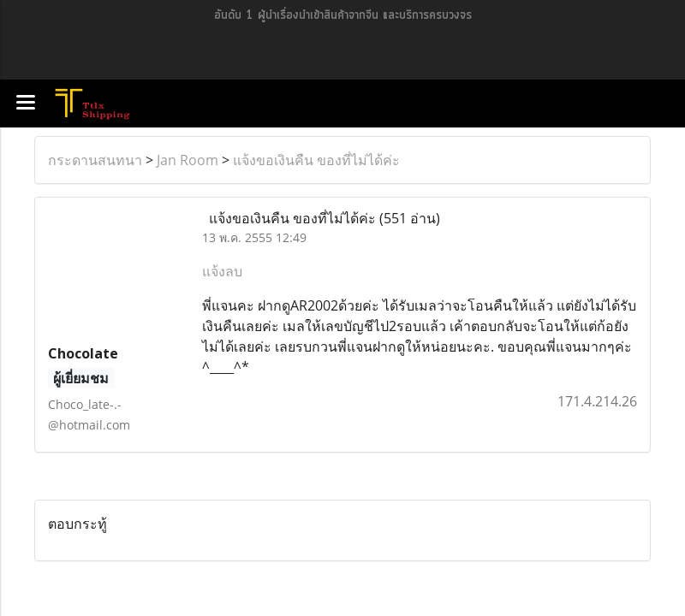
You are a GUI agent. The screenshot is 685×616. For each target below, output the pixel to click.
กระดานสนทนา (95, 160)
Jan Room (188, 160)
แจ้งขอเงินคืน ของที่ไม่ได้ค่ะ (316, 160)
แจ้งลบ (222, 271)
